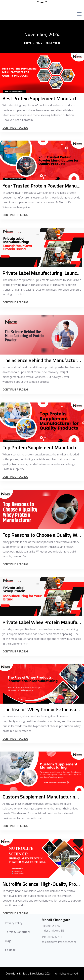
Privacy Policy (14, 923)
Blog (8, 941)
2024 (39, 43)
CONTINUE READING (15, 128)
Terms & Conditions (18, 932)
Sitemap (10, 950)
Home (28, 43)
